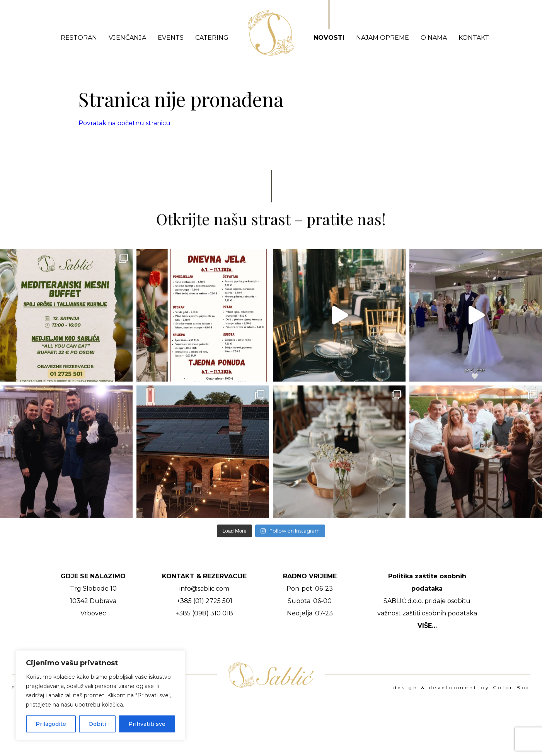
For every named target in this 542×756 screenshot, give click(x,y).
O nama (434, 38)
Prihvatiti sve (147, 724)
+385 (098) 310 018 (204, 613)
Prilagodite (51, 724)
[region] (101, 695)
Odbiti (97, 724)
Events (171, 38)
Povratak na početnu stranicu (124, 123)
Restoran (79, 38)
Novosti (329, 38)
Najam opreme (383, 38)
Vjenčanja (127, 38)
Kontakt (474, 38)
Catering (212, 38)
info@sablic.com (204, 589)
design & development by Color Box (462, 688)
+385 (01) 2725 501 (205, 601)
